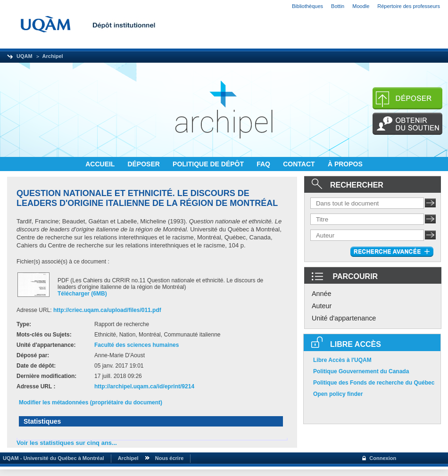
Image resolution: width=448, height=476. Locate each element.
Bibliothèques (307, 6)
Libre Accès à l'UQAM (342, 360)
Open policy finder (338, 394)
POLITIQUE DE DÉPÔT (209, 164)
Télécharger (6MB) (82, 294)
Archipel (53, 56)
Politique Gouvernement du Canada (361, 371)
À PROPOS (345, 164)
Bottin (338, 6)
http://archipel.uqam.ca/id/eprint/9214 (144, 386)
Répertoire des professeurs (409, 6)
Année (322, 294)
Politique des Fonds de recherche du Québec (374, 383)
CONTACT (300, 164)
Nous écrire (170, 458)
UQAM (25, 56)
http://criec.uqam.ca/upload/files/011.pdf (107, 310)
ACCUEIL (101, 164)
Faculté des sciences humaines (137, 345)
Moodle (361, 6)
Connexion (383, 458)
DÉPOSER (144, 164)
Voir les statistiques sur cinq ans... (67, 443)
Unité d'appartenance (344, 318)
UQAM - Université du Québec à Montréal (52, 458)
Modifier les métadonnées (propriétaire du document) (91, 402)
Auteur (322, 306)
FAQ (264, 164)
